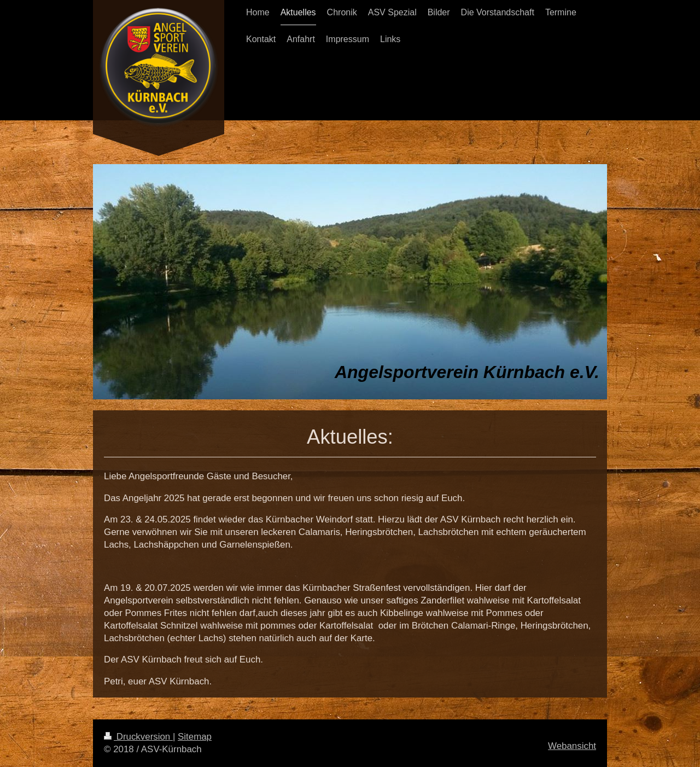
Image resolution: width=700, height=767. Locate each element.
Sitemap (195, 737)
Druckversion (138, 737)
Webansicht (572, 746)
